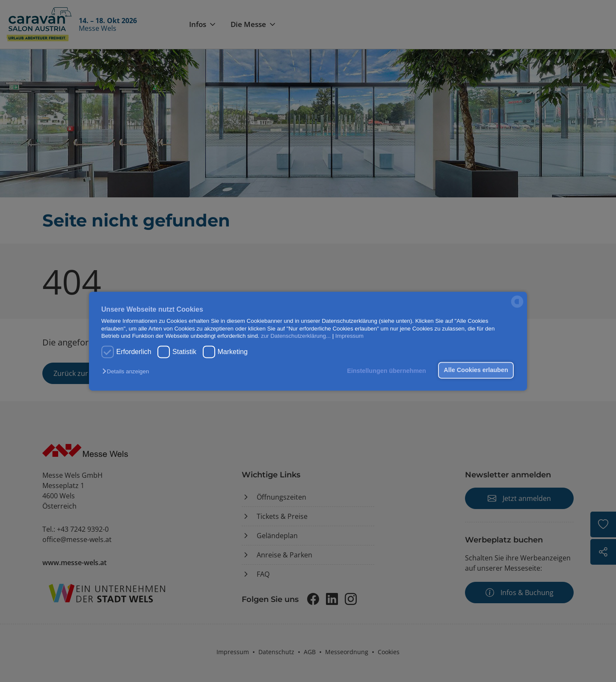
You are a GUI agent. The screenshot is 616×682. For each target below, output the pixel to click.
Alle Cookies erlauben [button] (476, 370)
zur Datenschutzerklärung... (296, 336)
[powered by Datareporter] (517, 307)
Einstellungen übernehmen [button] (386, 371)
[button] (128, 372)
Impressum (349, 336)
